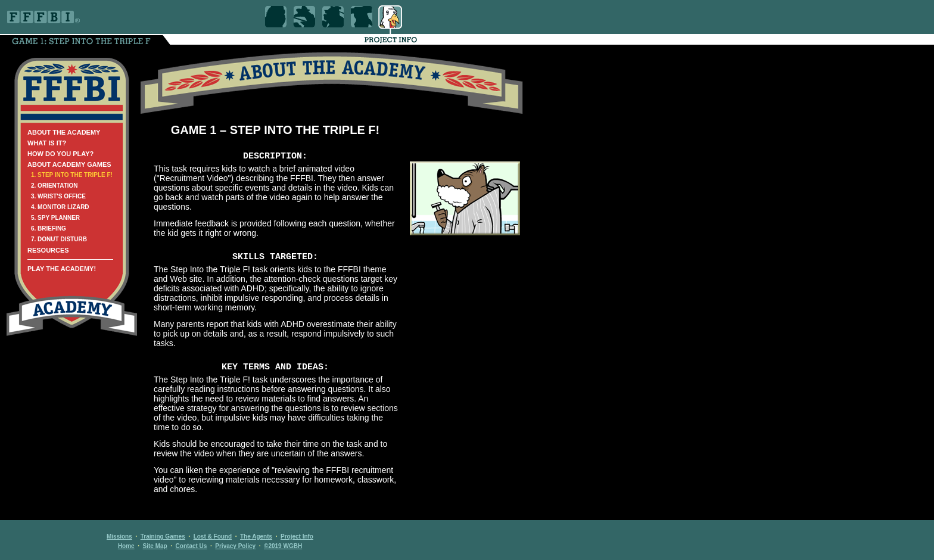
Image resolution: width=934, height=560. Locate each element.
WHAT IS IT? (47, 143)
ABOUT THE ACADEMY (64, 132)
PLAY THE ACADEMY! (62, 269)
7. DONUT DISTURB (59, 239)
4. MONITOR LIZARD (60, 207)
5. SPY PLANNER (55, 218)
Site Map (155, 546)
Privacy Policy (235, 546)
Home (126, 546)
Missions (119, 536)
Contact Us (192, 546)
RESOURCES (48, 250)
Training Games (163, 536)
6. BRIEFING (49, 228)
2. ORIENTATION (55, 186)
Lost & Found (213, 536)
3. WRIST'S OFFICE (58, 196)
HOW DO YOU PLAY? (60, 154)
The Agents (256, 536)
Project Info (297, 536)
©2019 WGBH (283, 546)
